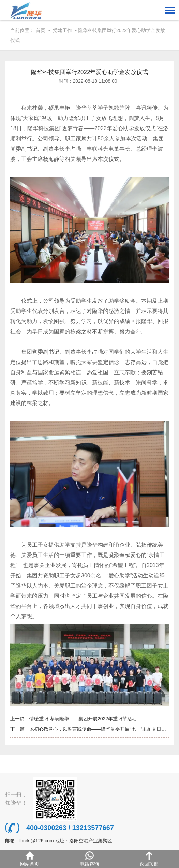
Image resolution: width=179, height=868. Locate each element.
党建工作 (62, 30)
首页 (41, 30)
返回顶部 (149, 859)
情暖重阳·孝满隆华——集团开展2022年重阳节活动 (83, 719)
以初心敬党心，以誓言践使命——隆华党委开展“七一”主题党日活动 (100, 729)
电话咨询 (89, 859)
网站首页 (30, 859)
